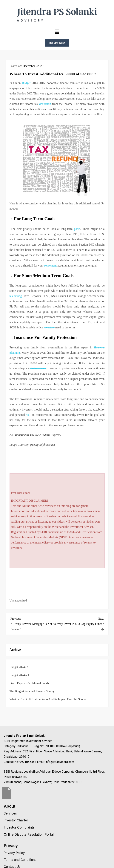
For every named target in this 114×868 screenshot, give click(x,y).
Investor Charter (16, 820)
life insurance (38, 368)
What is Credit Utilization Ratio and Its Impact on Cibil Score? (48, 699)
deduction (46, 104)
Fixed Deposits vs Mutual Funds (29, 683)
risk (28, 415)
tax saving (16, 296)
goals (77, 229)
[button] (57, 32)
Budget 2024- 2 (19, 667)
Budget (26, 83)
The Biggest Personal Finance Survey (32, 691)
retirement (50, 265)
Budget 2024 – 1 (19, 675)
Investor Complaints (19, 827)
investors (49, 327)
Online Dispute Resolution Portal (29, 834)
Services (10, 813)
